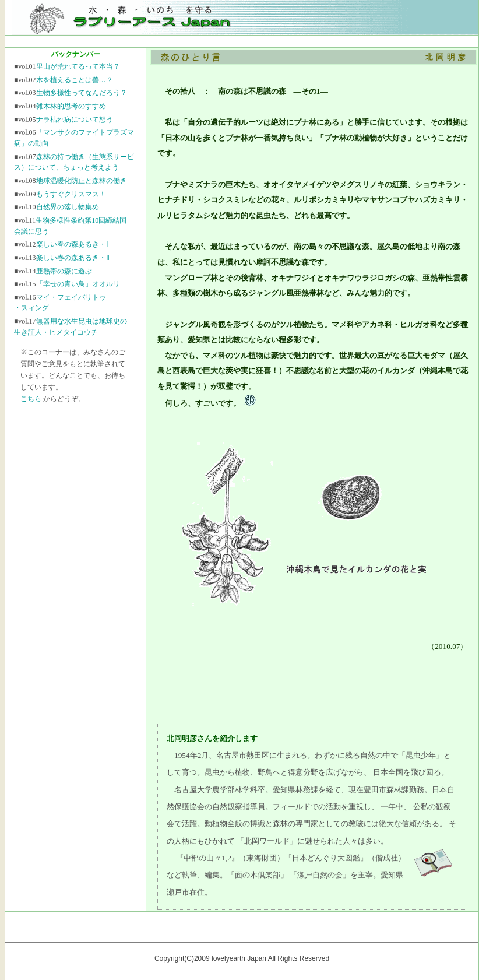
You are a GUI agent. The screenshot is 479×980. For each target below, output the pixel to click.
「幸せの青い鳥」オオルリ (78, 284)
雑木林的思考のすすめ (71, 106)
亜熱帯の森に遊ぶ (64, 271)
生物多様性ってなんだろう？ (82, 93)
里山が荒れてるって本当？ (78, 66)
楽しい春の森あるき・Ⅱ (73, 258)
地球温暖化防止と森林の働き (82, 181)
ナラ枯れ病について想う (75, 120)
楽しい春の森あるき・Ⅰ (72, 244)
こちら (31, 399)
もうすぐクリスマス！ (71, 194)
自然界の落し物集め (68, 207)
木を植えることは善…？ (75, 80)
